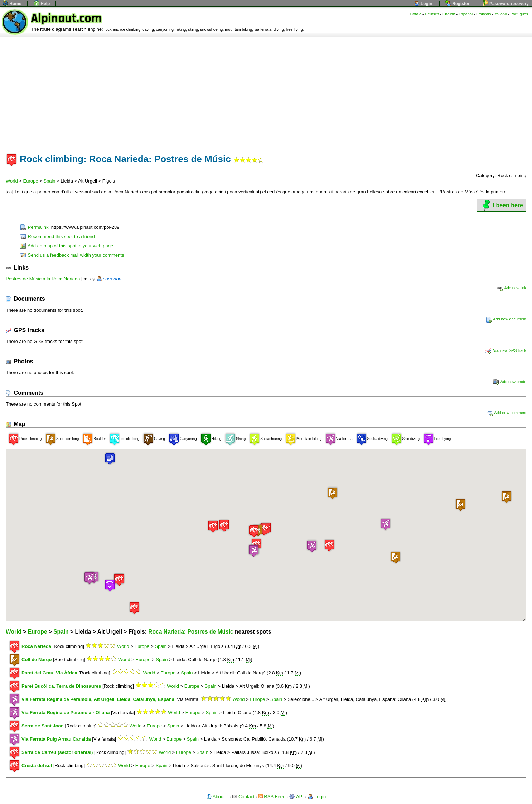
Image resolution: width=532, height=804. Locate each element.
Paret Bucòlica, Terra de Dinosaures (61, 686)
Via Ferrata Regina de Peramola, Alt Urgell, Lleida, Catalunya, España (98, 699)
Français (484, 14)
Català (416, 14)
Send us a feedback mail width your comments (72, 255)
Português (519, 14)
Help (42, 4)
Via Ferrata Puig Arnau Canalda (56, 739)
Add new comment (507, 413)
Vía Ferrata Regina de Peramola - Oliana (66, 713)
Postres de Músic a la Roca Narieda (43, 279)
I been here (502, 205)
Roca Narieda (36, 646)
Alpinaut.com (66, 18)
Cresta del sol (37, 766)
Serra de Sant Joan (43, 726)
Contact (243, 797)
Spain (49, 181)
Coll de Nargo (37, 660)
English (449, 14)
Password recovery (506, 4)
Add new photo (510, 382)
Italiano (501, 14)
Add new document (506, 319)
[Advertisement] (266, 91)
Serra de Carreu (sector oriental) (57, 752)
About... (217, 797)
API (296, 797)
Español (466, 14)
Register (457, 4)
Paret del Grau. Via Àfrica (49, 673)
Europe (31, 181)
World (12, 181)
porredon (112, 279)
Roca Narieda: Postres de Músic (191, 632)
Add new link (512, 288)
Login (423, 4)
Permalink (34, 227)
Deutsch (432, 14)
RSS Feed (272, 797)
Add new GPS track (506, 350)
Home (12, 4)
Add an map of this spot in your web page (67, 246)
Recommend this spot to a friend (57, 236)
